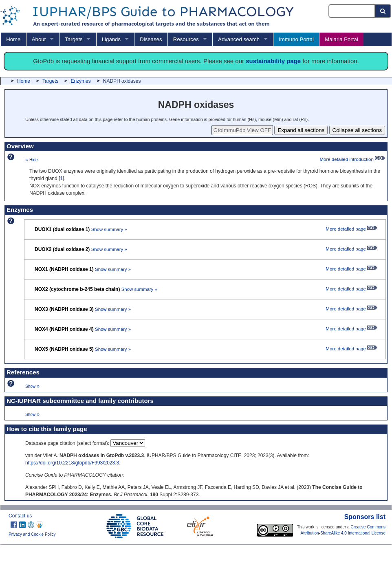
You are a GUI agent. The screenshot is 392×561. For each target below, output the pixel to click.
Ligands (111, 39)
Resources (186, 39)
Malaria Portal (341, 39)
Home (13, 39)
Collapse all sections (357, 130)
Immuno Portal (296, 39)
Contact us (20, 516)
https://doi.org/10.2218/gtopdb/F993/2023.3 (72, 463)
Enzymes (80, 81)
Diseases (151, 39)
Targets (74, 39)
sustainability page (273, 61)
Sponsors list (365, 517)
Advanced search (239, 39)
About (39, 39)
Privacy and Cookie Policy (32, 534)
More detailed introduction (352, 159)
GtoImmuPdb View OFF (242, 130)
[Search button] (383, 11)
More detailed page (351, 229)
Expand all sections (301, 130)
